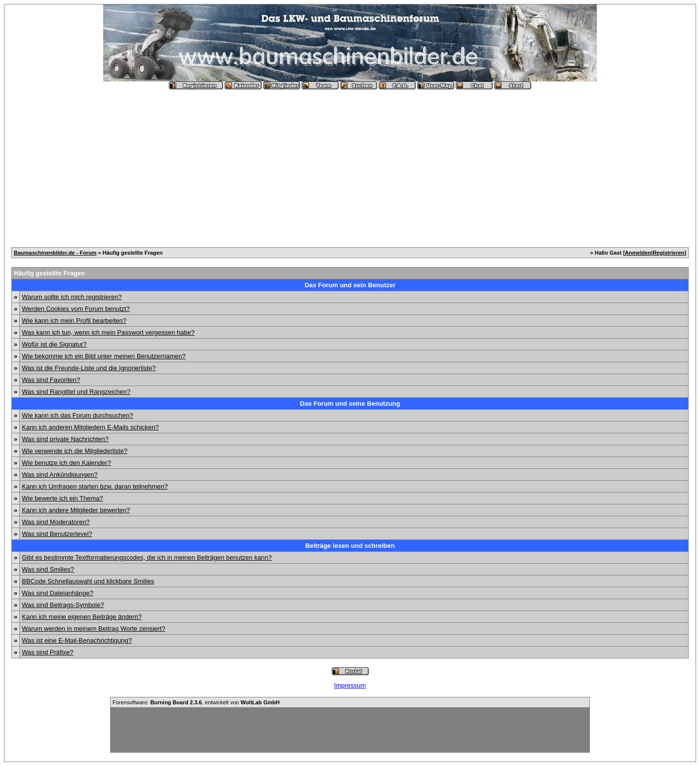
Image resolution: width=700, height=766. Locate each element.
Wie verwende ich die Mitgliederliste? (75, 451)
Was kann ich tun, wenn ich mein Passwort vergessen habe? (108, 332)
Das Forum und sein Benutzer (350, 285)
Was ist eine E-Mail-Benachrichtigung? (77, 640)
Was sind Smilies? (48, 569)
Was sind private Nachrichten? (65, 439)
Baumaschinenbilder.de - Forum (55, 253)
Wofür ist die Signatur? (54, 344)
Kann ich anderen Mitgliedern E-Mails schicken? (90, 427)
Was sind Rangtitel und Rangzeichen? (76, 392)
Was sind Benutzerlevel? (57, 534)
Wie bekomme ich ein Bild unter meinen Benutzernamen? (104, 356)
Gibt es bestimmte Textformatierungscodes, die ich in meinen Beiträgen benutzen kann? (147, 557)
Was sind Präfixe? (47, 652)
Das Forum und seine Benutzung (350, 403)
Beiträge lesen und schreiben (350, 546)
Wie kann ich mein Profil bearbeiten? (74, 321)
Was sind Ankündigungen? (59, 475)
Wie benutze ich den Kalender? (66, 463)
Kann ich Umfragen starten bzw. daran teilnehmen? (95, 486)
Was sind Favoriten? (51, 380)
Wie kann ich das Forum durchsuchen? (77, 415)
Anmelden (638, 253)
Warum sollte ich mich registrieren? (72, 297)
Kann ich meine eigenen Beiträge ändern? (82, 617)
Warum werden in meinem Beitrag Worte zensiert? (93, 629)
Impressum (350, 685)
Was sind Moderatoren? (56, 522)
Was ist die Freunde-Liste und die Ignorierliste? (89, 368)
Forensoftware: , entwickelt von (196, 702)
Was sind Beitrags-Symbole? (63, 605)
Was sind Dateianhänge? (58, 593)
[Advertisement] (350, 164)
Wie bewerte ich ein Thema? (62, 498)
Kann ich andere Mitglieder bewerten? (76, 510)
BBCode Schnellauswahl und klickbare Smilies (88, 581)
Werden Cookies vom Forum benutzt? (76, 309)
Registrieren (668, 253)
